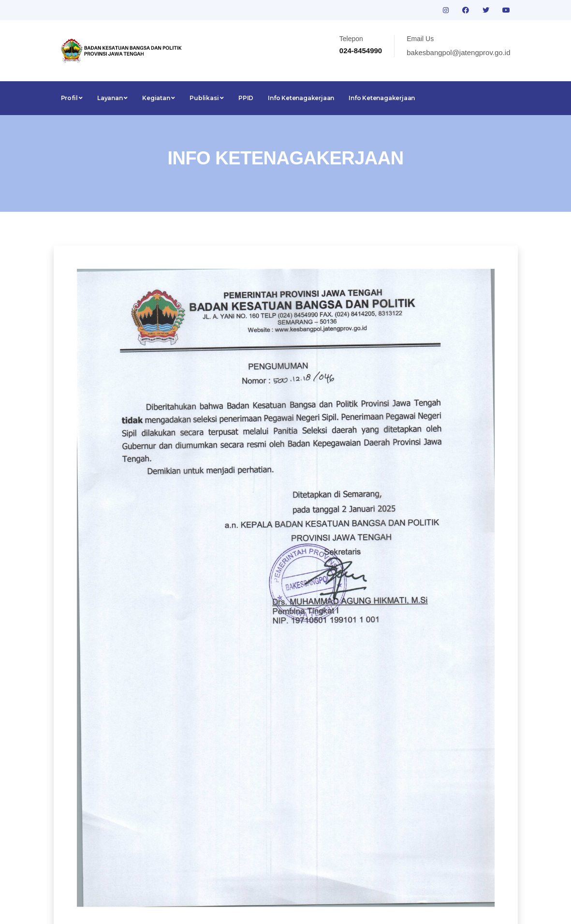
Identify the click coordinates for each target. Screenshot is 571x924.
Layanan (112, 98)
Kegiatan (159, 98)
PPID (246, 98)
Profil (72, 98)
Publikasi (207, 98)
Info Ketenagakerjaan (301, 98)
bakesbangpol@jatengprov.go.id (458, 52)
